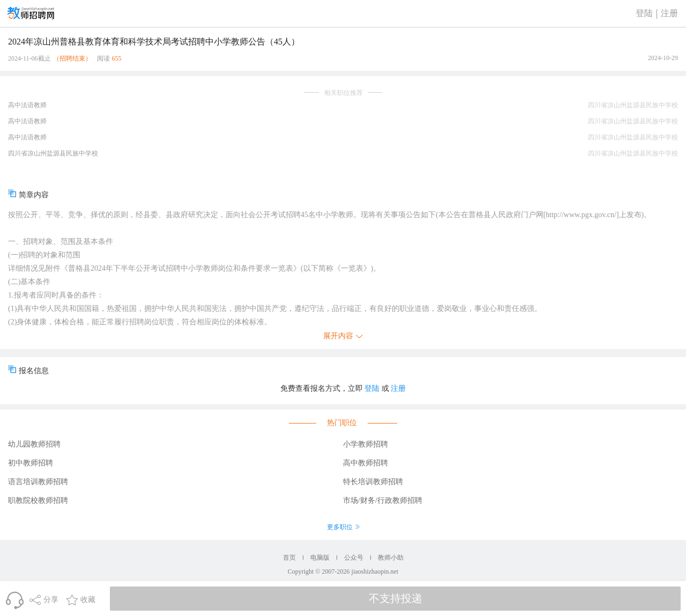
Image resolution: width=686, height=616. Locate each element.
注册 (669, 13)
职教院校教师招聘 (38, 500)
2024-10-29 (663, 58)
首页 (289, 558)
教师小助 (391, 558)
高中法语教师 (27, 105)
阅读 (103, 58)
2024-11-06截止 (29, 58)
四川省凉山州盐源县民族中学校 (53, 153)
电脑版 (320, 558)
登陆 (644, 13)
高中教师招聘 (366, 463)
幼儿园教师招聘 (34, 444)
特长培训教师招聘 (373, 482)
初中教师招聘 (31, 463)
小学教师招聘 (366, 444)
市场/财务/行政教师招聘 (383, 500)
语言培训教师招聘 (38, 482)
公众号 (354, 558)
